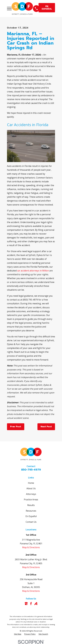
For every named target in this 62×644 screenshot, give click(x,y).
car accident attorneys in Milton (33, 271)
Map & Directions (31, 547)
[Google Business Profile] (26, 604)
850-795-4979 (31, 470)
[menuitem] (18, 634)
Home (31, 483)
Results (31, 505)
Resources (31, 511)
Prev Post (16, 427)
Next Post (46, 427)
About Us (31, 488)
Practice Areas (31, 500)
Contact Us (31, 522)
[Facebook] (31, 604)
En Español (31, 516)
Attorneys (31, 494)
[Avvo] (36, 604)
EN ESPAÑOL (47, 8)
